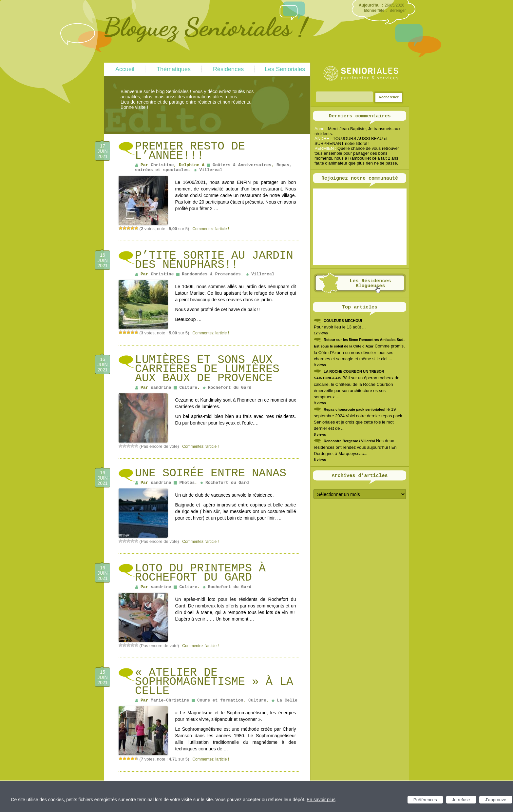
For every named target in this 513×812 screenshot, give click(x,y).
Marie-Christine (170, 700)
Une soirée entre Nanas (211, 473)
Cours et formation (220, 700)
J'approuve (496, 800)
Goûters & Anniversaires (242, 165)
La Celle (287, 700)
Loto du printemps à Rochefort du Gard (200, 573)
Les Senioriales (285, 69)
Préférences (425, 800)
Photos (187, 483)
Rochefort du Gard (230, 388)
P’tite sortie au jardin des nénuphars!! (214, 260)
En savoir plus (321, 800)
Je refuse (461, 800)
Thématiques (174, 69)
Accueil (125, 69)
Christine (162, 165)
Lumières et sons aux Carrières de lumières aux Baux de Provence (207, 369)
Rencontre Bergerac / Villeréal (349, 441)
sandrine (161, 388)
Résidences (228, 69)
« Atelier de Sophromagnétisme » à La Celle (214, 682)
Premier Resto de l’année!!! (190, 151)
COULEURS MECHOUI (343, 321)
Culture (188, 388)
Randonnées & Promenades (211, 274)
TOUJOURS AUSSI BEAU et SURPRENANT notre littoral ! (351, 141)
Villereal (211, 170)
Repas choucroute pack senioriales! (354, 409)
